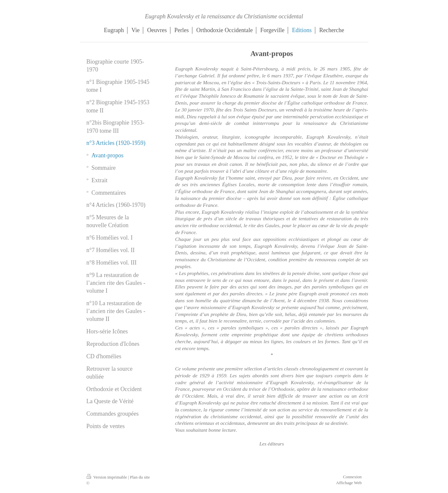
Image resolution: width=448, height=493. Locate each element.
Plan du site (140, 477)
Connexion (352, 477)
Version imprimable (107, 477)
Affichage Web (349, 483)
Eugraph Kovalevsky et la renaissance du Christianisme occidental (224, 16)
